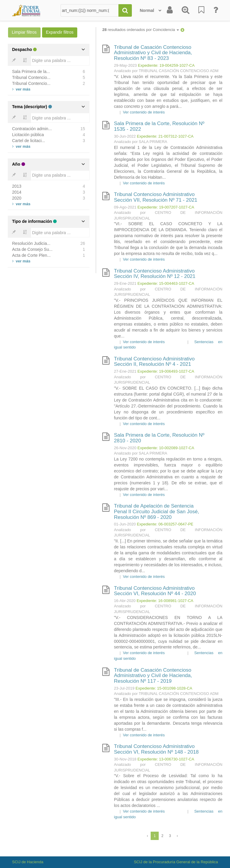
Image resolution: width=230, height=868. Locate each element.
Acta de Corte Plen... (31, 255)
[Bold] (14, 61)
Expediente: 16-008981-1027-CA (165, 601)
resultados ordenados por (141, 30)
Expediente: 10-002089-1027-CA (166, 448)
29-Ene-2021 (125, 283)
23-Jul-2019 (124, 688)
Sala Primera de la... (31, 71)
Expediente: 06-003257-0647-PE (165, 524)
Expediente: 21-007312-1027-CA (165, 136)
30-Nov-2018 (125, 759)
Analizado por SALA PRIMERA (141, 142)
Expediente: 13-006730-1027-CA (166, 759)
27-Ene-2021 (125, 371)
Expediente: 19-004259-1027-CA (166, 65)
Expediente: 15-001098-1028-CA (164, 688)
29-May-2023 (125, 65)
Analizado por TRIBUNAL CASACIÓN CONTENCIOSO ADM (166, 71)
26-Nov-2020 (125, 448)
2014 (17, 192)
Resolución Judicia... (31, 243)
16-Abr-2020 (125, 601)
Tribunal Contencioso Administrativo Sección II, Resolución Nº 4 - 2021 (154, 362)
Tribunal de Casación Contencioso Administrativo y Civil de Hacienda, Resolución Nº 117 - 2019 (153, 676)
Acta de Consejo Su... (32, 249)
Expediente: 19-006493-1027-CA (166, 371)
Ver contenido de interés (144, 112)
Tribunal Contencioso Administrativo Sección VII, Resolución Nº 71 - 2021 (156, 197)
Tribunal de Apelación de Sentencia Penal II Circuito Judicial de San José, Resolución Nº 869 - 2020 (156, 511)
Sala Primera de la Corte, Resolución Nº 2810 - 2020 (159, 438)
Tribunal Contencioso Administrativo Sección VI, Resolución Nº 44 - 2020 (155, 591)
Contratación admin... (32, 129)
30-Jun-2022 (125, 136)
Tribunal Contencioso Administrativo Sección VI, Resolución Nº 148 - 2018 (156, 749)
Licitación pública (28, 135)
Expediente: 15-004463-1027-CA (166, 283)
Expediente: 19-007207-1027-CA (166, 207)
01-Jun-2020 (125, 524)
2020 (17, 198)
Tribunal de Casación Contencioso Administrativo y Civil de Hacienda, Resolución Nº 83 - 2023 (153, 53)
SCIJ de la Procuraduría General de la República (176, 862)
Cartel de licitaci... (29, 141)
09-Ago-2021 (125, 207)
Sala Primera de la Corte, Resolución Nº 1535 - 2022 (159, 126)
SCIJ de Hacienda (28, 862)
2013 (17, 186)
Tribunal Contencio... (31, 77)
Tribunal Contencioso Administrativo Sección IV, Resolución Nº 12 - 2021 (155, 274)
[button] (182, 30)
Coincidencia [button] (166, 30)
